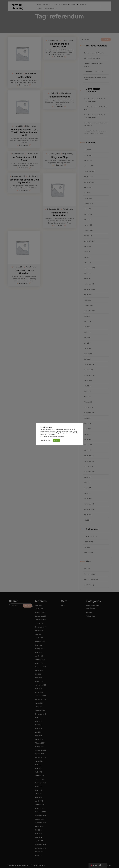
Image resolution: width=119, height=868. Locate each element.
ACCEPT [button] (56, 440)
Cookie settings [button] (46, 440)
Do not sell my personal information (52, 437)
